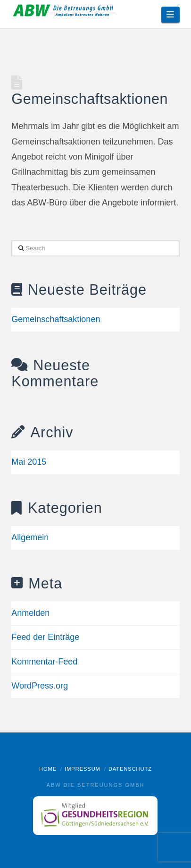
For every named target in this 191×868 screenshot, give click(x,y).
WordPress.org (40, 686)
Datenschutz (130, 769)
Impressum (83, 769)
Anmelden (30, 613)
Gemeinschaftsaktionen (90, 99)
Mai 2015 (29, 462)
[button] (170, 15)
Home (48, 769)
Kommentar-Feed (44, 662)
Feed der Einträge (45, 637)
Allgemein (30, 537)
